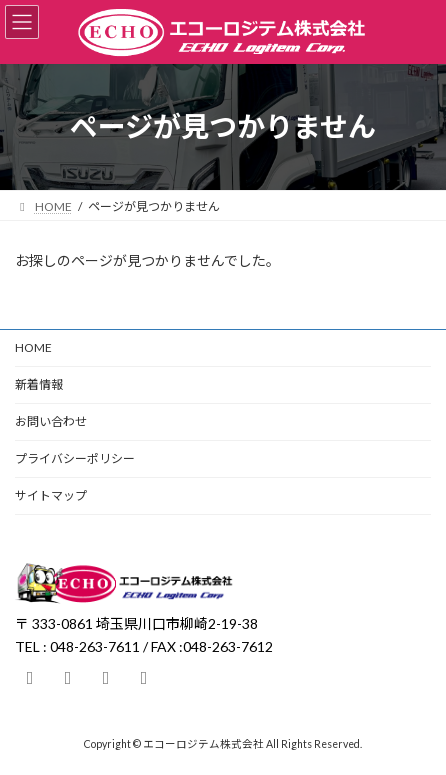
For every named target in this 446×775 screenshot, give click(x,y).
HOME (33, 347)
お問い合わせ (51, 421)
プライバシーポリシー (75, 458)
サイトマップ (51, 495)
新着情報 (39, 384)
